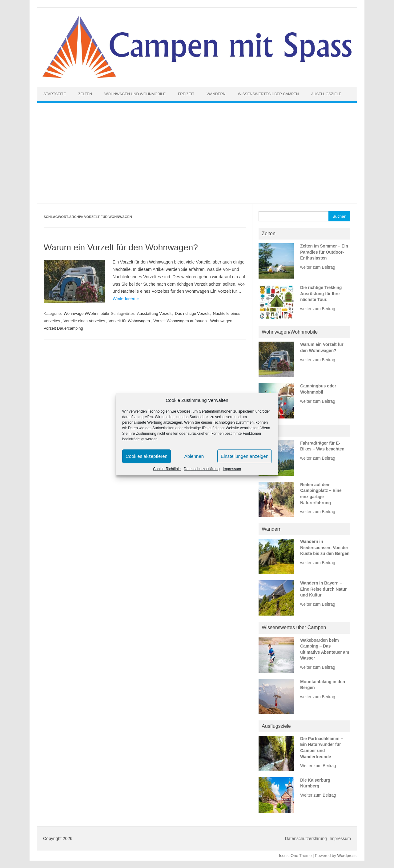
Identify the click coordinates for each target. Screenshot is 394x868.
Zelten (85, 94)
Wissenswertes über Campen (268, 94)
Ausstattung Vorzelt (154, 313)
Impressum (232, 469)
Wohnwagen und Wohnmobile (135, 94)
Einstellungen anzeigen (245, 456)
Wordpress (347, 856)
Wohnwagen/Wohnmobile (86, 313)
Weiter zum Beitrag (318, 766)
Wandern (216, 94)
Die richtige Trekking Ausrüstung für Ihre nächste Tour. (321, 294)
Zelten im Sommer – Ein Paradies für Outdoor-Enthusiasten (324, 252)
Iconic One (289, 856)
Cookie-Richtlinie (167, 469)
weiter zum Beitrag (318, 267)
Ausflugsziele (326, 94)
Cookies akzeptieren (147, 456)
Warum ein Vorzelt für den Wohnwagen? (121, 247)
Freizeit (186, 94)
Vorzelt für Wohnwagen (129, 321)
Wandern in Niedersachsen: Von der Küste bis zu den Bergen (325, 548)
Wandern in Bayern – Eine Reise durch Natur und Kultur (323, 589)
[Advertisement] (197, 153)
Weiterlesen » (126, 299)
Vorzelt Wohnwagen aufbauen (180, 321)
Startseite (55, 94)
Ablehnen (194, 456)
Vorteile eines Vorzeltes (84, 321)
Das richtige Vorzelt (192, 313)
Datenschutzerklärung (202, 469)
